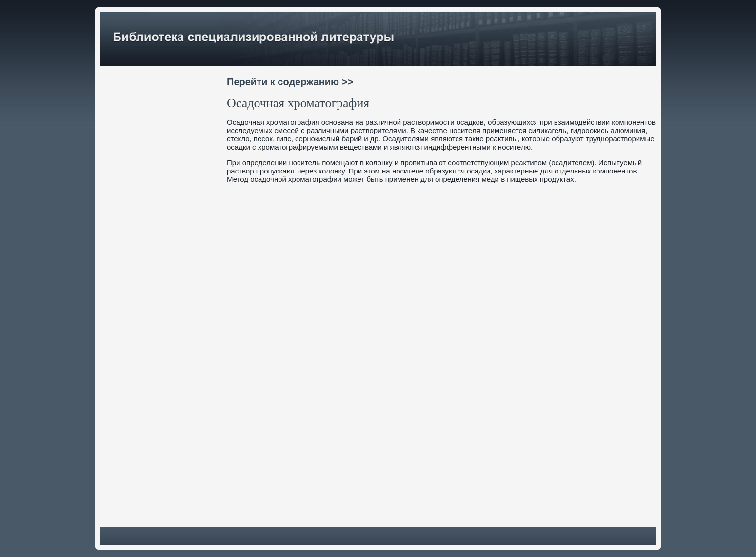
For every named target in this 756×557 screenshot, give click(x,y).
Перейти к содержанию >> (290, 82)
